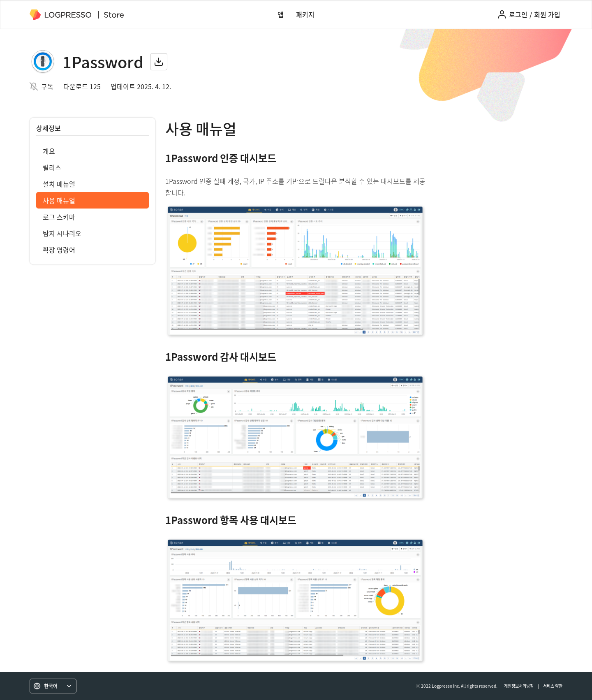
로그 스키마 (59, 217)
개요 (49, 151)
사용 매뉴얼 (59, 200)
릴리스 (52, 167)
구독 (47, 86)
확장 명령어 (59, 250)
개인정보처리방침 (519, 686)
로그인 (518, 14)
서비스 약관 (553, 686)
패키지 (305, 14)
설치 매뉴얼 (59, 184)
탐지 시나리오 (62, 233)
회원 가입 (547, 14)
